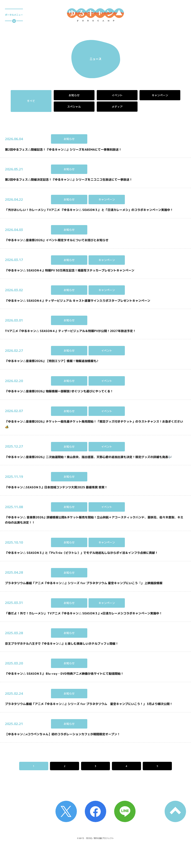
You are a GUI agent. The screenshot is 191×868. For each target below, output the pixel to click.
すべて (31, 101)
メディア (117, 107)
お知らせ (74, 95)
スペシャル (74, 107)
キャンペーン (160, 95)
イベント (117, 95)
